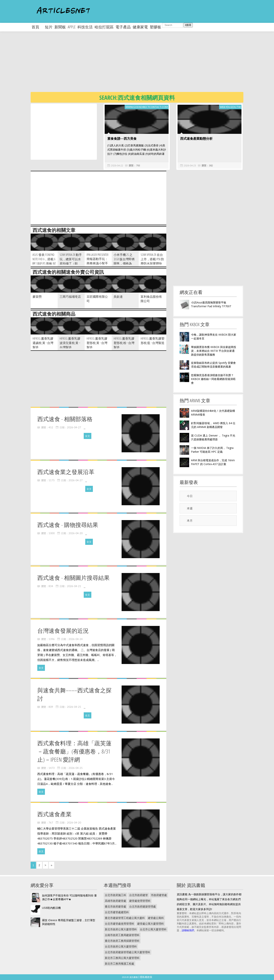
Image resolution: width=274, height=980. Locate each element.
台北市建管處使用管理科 (119, 924)
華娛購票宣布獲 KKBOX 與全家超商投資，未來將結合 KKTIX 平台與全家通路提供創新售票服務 (214, 351)
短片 (49, 27)
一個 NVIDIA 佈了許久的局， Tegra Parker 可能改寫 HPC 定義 (212, 450)
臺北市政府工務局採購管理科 (122, 941)
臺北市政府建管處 (115, 906)
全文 (88, 436)
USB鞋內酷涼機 (51, 908)
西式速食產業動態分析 (196, 138)
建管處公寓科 (156, 918)
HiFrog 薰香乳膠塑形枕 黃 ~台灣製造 (97, 343)
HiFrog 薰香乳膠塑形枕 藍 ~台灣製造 (153, 341)
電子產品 (123, 27)
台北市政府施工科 (115, 895)
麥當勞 (37, 297)
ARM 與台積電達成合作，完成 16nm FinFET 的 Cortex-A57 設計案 (213, 462)
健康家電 (140, 27)
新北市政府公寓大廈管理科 (121, 929)
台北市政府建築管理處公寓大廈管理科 (127, 952)
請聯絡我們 (188, 930)
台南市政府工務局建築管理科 (122, 935)
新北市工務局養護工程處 (119, 964)
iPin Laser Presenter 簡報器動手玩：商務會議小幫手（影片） (98, 261)
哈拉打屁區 (104, 27)
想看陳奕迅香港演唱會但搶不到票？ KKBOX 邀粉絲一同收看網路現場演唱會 (213, 379)
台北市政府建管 (139, 895)
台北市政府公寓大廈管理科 (121, 946)
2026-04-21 (74, 586)
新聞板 (60, 27)
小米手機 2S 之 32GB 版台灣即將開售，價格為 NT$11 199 (124, 261)
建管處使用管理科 (140, 901)
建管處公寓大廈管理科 (151, 924)
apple (72, 27)
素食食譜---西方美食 (122, 138)
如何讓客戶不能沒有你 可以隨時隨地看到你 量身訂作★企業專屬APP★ (69, 897)
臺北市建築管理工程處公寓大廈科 (125, 918)
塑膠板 (155, 27)
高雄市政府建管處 (115, 901)
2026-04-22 (117, 165)
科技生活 (85, 27)
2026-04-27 (74, 427)
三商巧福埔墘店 (70, 297)
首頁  (37, 27)
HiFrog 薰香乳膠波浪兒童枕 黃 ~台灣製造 (70, 343)
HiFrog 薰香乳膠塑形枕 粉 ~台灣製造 (124, 343)
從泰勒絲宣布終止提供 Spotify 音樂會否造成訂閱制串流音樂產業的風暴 (213, 365)
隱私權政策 (146, 977)
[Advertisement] (145, 65)
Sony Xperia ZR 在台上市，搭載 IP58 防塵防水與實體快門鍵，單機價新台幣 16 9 (152, 263)
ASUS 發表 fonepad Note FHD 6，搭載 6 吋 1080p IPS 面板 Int (44, 259)
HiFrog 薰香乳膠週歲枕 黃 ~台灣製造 (43, 343)
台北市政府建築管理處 (143, 906)
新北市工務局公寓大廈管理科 (122, 958)
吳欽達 (118, 297)
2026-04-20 (76, 533)
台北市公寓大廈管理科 (153, 929)
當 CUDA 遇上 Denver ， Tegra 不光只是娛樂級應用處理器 (213, 437)
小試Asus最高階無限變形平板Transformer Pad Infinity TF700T (211, 304)
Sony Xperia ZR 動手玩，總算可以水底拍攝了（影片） (71, 261)
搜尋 (188, 25)
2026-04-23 (190, 165)
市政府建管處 (159, 895)
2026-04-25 (74, 707)
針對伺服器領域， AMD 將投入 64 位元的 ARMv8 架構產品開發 (213, 425)
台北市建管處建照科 (117, 912)
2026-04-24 (76, 639)
